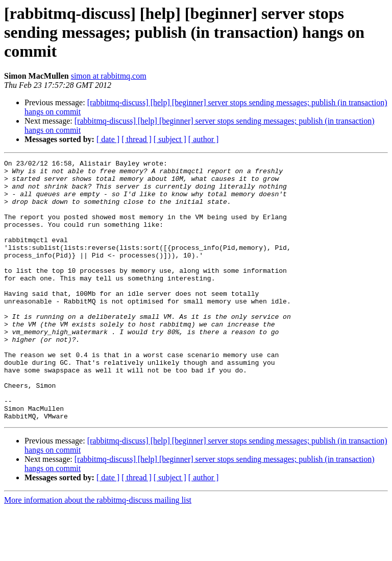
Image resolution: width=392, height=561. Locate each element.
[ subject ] (170, 139)
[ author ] (204, 139)
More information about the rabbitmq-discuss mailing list (98, 552)
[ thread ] (137, 139)
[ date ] (108, 139)
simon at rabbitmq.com (109, 76)
